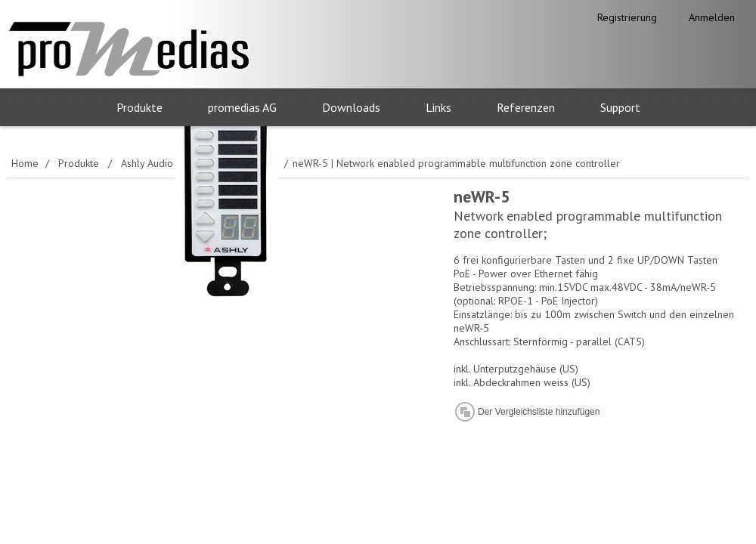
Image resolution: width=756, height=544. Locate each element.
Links (438, 107)
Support (620, 107)
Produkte (139, 107)
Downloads (351, 107)
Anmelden (712, 17)
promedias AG (242, 107)
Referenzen (526, 107)
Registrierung (627, 17)
